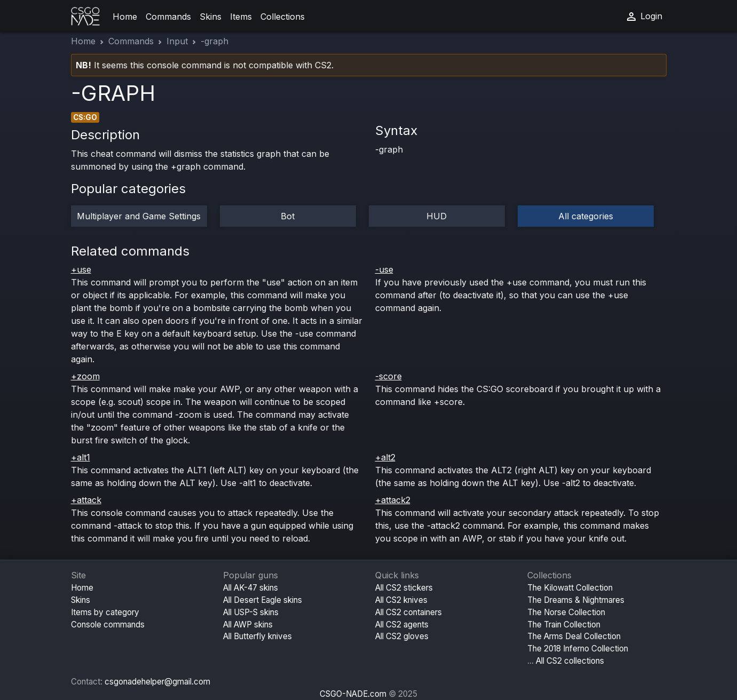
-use (384, 269)
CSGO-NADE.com (353, 694)
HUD (437, 216)
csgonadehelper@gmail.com (157, 682)
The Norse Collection (566, 612)
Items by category (105, 612)
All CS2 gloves (402, 636)
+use (81, 269)
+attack (86, 500)
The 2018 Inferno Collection (578, 649)
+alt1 (81, 457)
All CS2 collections (570, 661)
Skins (211, 17)
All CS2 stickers (404, 588)
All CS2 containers (409, 612)
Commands (168, 17)
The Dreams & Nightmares (576, 600)
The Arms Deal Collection (574, 636)
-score (389, 376)
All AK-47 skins (251, 588)
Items (241, 17)
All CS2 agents (402, 625)
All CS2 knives (401, 600)
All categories (586, 216)
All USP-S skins (251, 612)
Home (125, 17)
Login (644, 17)
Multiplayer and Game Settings (139, 216)
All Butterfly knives (257, 636)
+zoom (85, 376)
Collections (283, 17)
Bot (288, 216)
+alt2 (385, 457)
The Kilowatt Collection (570, 588)
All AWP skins (248, 625)
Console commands (108, 625)
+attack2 (393, 500)
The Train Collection (564, 625)
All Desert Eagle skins (263, 600)
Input (177, 41)
